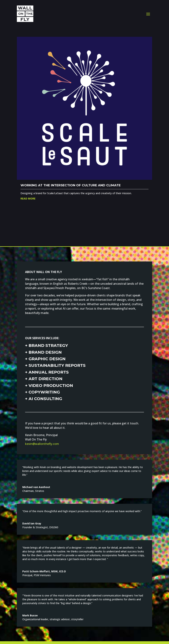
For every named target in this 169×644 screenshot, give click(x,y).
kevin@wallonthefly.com (42, 444)
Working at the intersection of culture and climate (71, 185)
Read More (28, 198)
